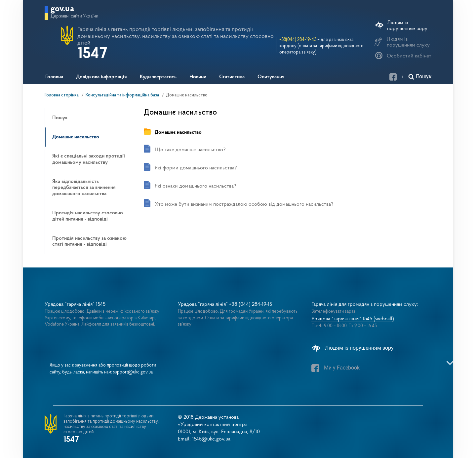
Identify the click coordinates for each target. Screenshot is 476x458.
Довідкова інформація (101, 77)
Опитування (271, 77)
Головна (54, 77)
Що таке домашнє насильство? (190, 150)
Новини (198, 77)
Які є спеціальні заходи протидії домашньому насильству (89, 159)
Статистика (232, 77)
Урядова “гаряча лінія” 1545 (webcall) (353, 319)
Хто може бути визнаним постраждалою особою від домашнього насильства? (244, 204)
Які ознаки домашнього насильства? (196, 186)
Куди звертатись (158, 77)
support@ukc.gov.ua (133, 372)
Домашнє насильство (76, 137)
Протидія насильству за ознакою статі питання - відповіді (89, 241)
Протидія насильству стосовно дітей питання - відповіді (88, 216)
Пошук (60, 118)
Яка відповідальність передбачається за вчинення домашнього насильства (84, 188)
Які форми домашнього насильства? (196, 168)
